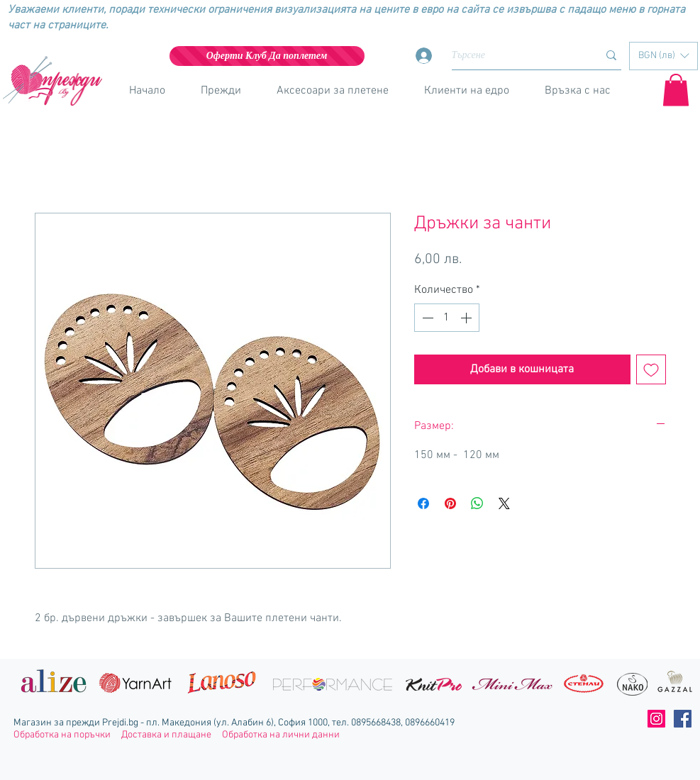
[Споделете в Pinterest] (450, 503)
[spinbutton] (447, 318)
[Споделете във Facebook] (423, 503)
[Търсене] (514, 56)
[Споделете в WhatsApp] (477, 503)
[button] (663, 56)
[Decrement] (426, 318)
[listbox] (663, 56)
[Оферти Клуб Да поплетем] (267, 56)
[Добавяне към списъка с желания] (651, 369)
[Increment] (467, 318)
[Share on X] (504, 503)
